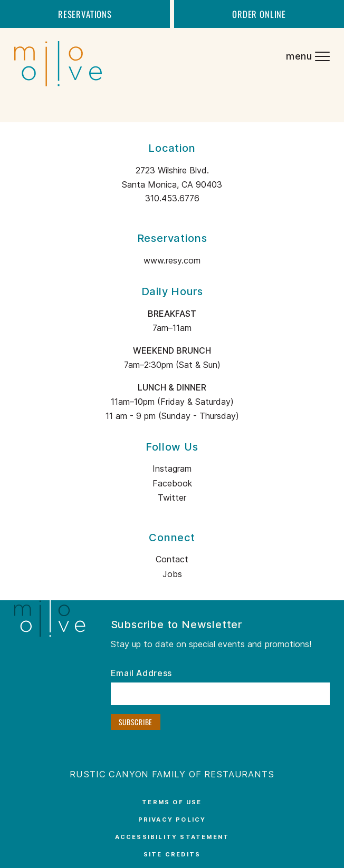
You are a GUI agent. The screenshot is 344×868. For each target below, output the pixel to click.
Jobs (172, 574)
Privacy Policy (172, 820)
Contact (172, 559)
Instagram (172, 469)
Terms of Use (172, 802)
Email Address (141, 674)
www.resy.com (172, 260)
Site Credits (172, 855)
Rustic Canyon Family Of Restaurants (172, 774)
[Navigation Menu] (307, 57)
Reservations (85, 14)
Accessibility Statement (172, 837)
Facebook (172, 483)
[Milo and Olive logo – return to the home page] (51, 57)
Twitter (172, 498)
